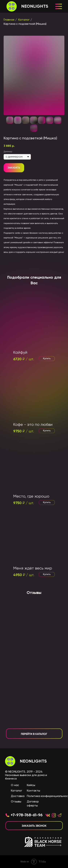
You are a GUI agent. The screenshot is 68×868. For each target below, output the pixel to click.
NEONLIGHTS (33, 761)
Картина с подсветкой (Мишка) (25, 24)
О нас (15, 785)
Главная (9, 20)
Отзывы (16, 802)
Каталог (24, 20)
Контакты (33, 791)
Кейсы (31, 785)
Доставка (18, 796)
